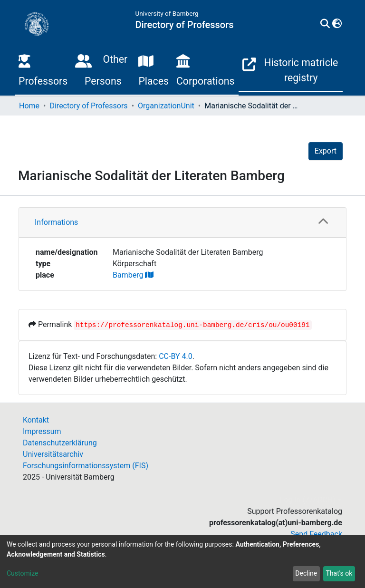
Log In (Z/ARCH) (308, 500)
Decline (306, 573)
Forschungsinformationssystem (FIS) (86, 466)
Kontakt (36, 420)
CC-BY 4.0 (176, 356)
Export (326, 151)
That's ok (339, 573)
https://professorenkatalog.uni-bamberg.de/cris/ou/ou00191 (192, 325)
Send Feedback (316, 534)
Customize (22, 573)
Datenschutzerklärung (60, 443)
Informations (56, 222)
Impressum (42, 431)
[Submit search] (325, 24)
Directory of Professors (88, 106)
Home (29, 106)
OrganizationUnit (166, 106)
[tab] (182, 223)
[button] (337, 24)
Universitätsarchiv (53, 454)
